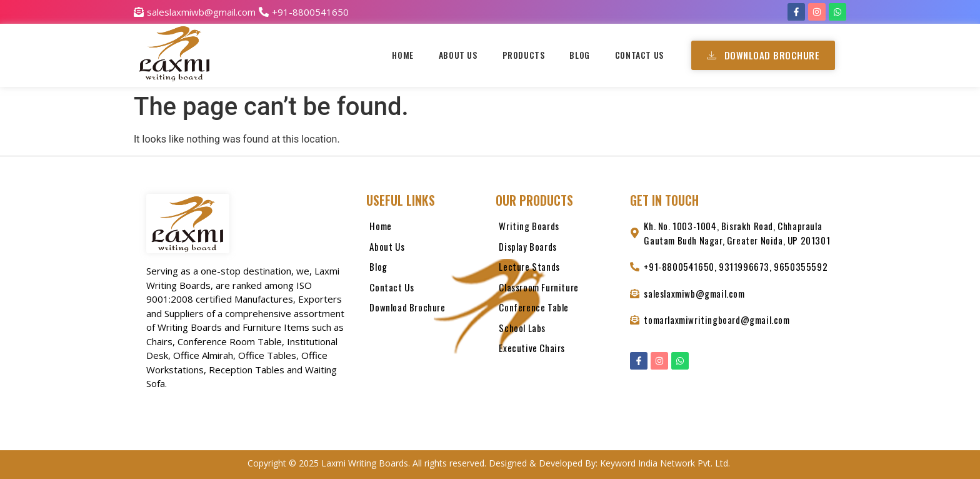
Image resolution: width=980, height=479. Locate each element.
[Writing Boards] (557, 229)
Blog (579, 55)
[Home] (425, 229)
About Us (458, 55)
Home (402, 55)
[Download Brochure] (425, 310)
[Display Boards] (557, 250)
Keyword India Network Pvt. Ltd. (666, 463)
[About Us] (425, 250)
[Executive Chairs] (557, 351)
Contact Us (639, 55)
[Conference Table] (557, 310)
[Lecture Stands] (557, 270)
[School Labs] (557, 331)
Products (524, 55)
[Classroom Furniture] (557, 290)
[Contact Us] (425, 290)
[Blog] (425, 270)
